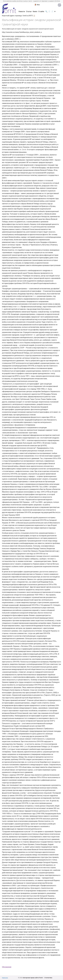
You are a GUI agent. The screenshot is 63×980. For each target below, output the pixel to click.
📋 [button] (34, 16)
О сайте (41, 12)
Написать (5, 978)
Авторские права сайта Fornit (33, 978)
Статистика (48, 978)
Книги (35, 12)
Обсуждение (7, 967)
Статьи (29, 12)
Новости (22, 12)
